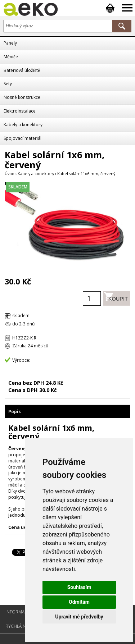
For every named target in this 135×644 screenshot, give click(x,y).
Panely (10, 43)
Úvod (10, 173)
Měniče (11, 57)
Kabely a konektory (23, 125)
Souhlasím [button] (79, 587)
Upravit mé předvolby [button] (79, 617)
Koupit (114, 298)
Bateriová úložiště (22, 70)
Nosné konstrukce (22, 97)
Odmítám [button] (79, 602)
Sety (8, 84)
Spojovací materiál (22, 138)
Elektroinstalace (20, 111)
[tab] (67, 411)
